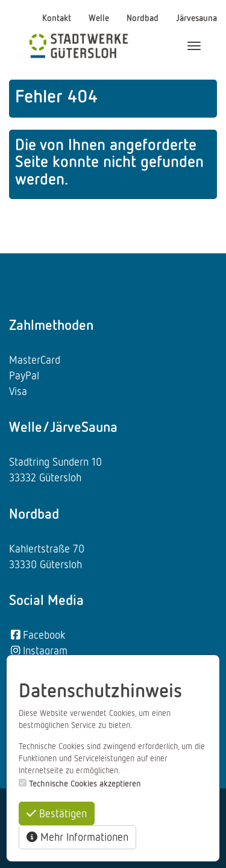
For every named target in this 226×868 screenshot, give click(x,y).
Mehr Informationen (77, 837)
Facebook (37, 635)
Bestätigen (57, 813)
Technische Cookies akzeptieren (85, 783)
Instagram (38, 650)
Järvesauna (196, 17)
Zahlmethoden (51, 325)
